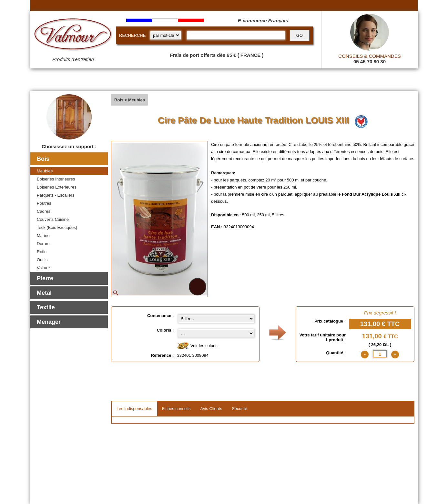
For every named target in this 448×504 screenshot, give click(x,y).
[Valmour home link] (73, 36)
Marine (43, 236)
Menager (49, 322)
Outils (42, 260)
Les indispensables (134, 409)
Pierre (45, 278)
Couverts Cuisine (53, 219)
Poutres (44, 203)
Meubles (45, 171)
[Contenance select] (216, 319)
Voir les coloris (197, 346)
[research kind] (166, 35)
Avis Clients (211, 409)
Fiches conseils (176, 409)
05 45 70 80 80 (370, 62)
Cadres (44, 211)
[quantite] (380, 354)
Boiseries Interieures (56, 179)
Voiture (43, 268)
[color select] (216, 333)
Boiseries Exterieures (57, 187)
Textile (46, 307)
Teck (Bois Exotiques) (57, 227)
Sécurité (239, 409)
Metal (44, 293)
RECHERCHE (132, 35)
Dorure (43, 244)
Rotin (42, 252)
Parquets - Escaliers (56, 195)
